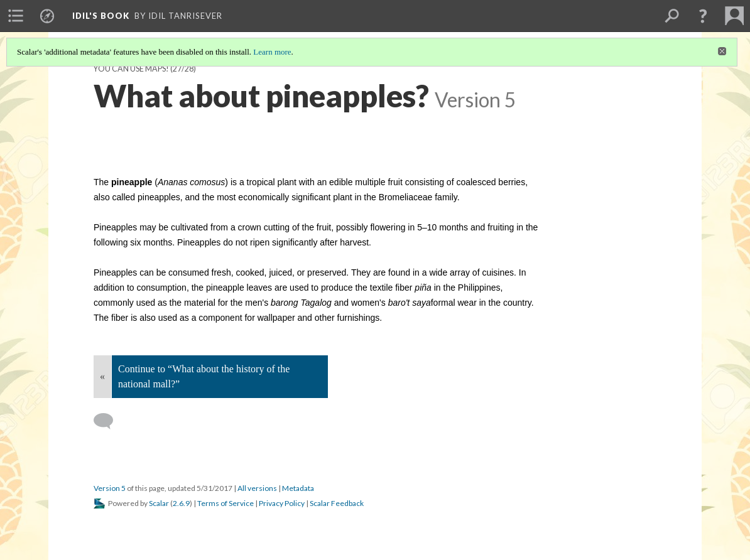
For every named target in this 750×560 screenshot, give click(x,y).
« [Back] (102, 376)
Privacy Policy (282, 503)
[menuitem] (16, 16)
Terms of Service (226, 503)
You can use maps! (131, 69)
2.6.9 (181, 503)
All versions (257, 488)
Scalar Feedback (337, 503)
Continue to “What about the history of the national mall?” (204, 376)
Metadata (298, 488)
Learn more (272, 52)
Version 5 (110, 488)
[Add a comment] (109, 421)
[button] (703, 16)
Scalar (159, 503)
